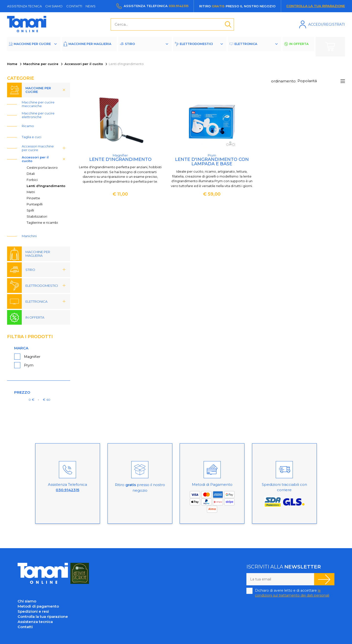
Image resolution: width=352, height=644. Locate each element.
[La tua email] (280, 579)
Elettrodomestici (202, 46)
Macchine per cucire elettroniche (38, 115)
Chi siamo (54, 6)
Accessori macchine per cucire (45, 148)
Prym (29, 365)
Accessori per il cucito (84, 64)
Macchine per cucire (33, 47)
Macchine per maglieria (91, 47)
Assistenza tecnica (24, 6)
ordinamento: (284, 81)
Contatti (74, 6)
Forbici (32, 180)
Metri (31, 192)
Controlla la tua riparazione (316, 6)
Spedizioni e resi (33, 611)
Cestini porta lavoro (42, 167)
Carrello (330, 47)
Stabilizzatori (37, 216)
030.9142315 (179, 6)
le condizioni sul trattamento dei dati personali (292, 593)
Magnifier (32, 357)
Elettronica (254, 46)
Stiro (140, 46)
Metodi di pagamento (38, 606)
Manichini (29, 236)
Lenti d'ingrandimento (46, 186)
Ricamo (28, 126)
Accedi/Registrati (327, 24)
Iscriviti (324, 579)
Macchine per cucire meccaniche (38, 104)
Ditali (31, 174)
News (91, 6)
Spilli (30, 210)
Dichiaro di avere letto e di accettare (292, 593)
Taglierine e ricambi (42, 222)
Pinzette (33, 198)
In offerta (301, 47)
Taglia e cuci (32, 137)
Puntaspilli (35, 204)
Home (12, 64)
